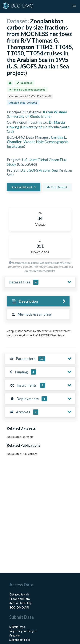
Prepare (14, 635)
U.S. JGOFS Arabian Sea (39, 170)
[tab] (38, 301)
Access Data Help (20, 603)
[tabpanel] (40, 334)
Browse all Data (20, 599)
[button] (74, 6)
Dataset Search (19, 594)
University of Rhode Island (29, 116)
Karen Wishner (55, 112)
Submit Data (17, 627)
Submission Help (20, 640)
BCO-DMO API (19, 607)
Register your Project (23, 631)
